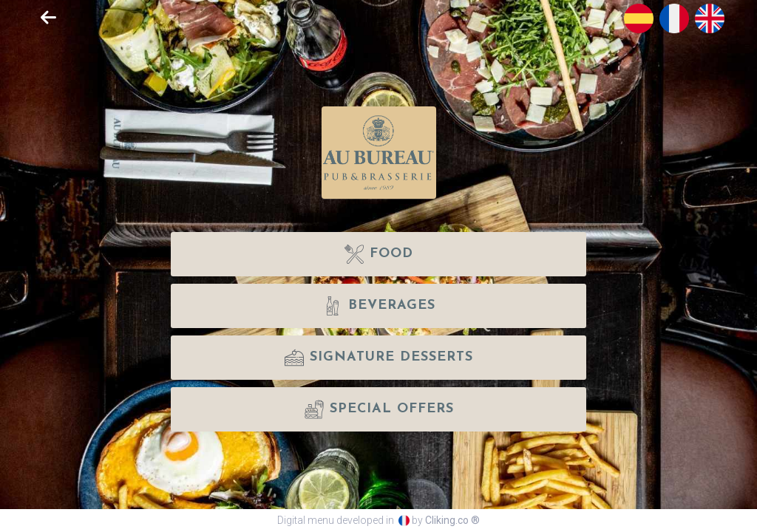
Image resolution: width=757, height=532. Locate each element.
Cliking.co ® (452, 520)
